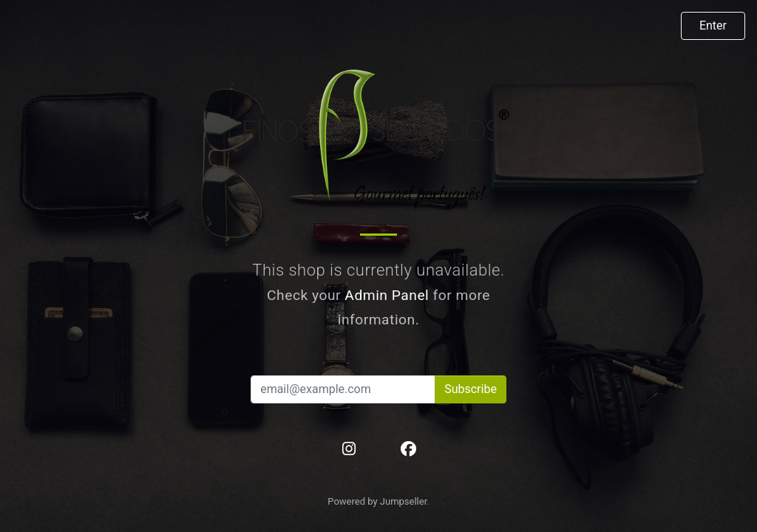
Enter (713, 25)
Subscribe (471, 389)
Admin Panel (387, 295)
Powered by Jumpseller (377, 501)
